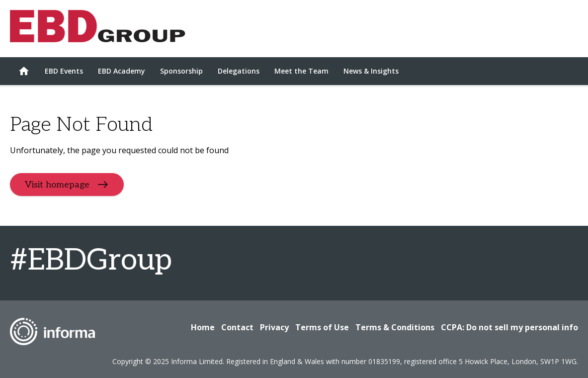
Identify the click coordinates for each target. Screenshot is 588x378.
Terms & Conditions (395, 327)
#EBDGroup (91, 261)
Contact (237, 327)
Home (203, 327)
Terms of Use (322, 327)
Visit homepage (57, 185)
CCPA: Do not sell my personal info (509, 327)
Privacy (274, 327)
